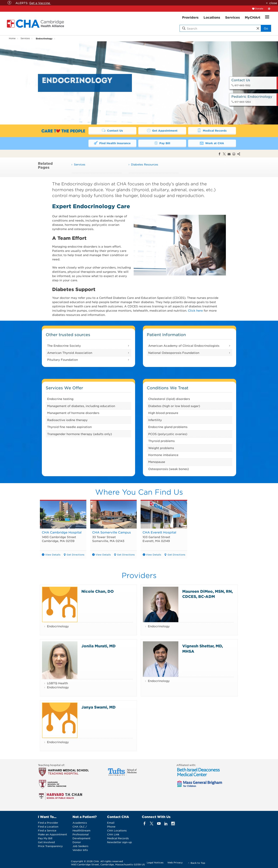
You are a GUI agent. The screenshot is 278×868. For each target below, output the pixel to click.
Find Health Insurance (112, 143)
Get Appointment (162, 130)
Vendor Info (80, 850)
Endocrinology (44, 38)
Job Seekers (80, 846)
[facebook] (145, 824)
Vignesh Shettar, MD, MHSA (203, 649)
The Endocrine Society (64, 346)
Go (265, 28)
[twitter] (152, 824)
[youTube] (159, 824)
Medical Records (212, 130)
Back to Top (198, 863)
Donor (77, 842)
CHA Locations (117, 830)
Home (12, 38)
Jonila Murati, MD (98, 646)
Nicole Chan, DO (98, 591)
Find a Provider (48, 823)
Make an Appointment (52, 834)
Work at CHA (212, 143)
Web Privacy (175, 862)
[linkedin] (166, 824)
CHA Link (113, 834)
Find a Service (47, 830)
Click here (195, 310)
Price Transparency (50, 846)
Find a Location (48, 826)
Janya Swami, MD (98, 707)
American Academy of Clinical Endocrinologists (184, 346)
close (273, 3)
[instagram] (173, 824)
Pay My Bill (45, 838)
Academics (80, 823)
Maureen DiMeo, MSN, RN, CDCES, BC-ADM (208, 594)
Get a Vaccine (40, 3)
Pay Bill (162, 143)
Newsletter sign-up (119, 842)
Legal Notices (155, 862)
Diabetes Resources (145, 164)
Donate (259, 9)
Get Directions (76, 555)
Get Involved (46, 842)
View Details (53, 555)
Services (25, 38)
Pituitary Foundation (62, 360)
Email (111, 823)
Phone (111, 826)
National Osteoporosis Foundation (174, 353)
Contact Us (112, 130)
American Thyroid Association (70, 353)
